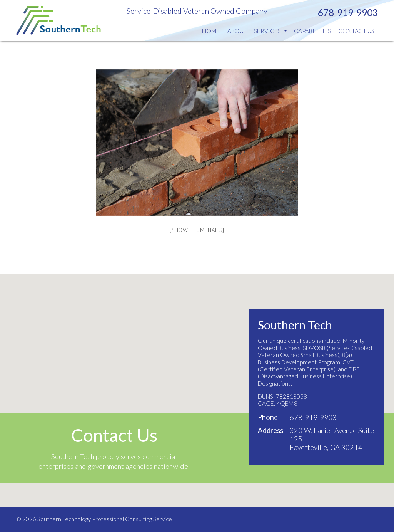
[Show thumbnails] (197, 230)
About (237, 31)
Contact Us (356, 31)
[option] (197, 143)
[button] (197, 383)
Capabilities (312, 31)
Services (270, 31)
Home (211, 31)
